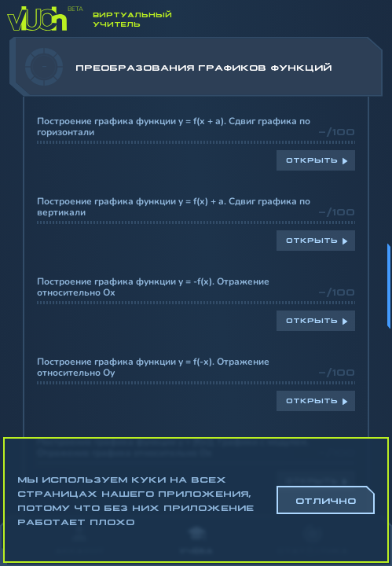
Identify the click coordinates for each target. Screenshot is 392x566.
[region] (196, 276)
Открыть (312, 160)
